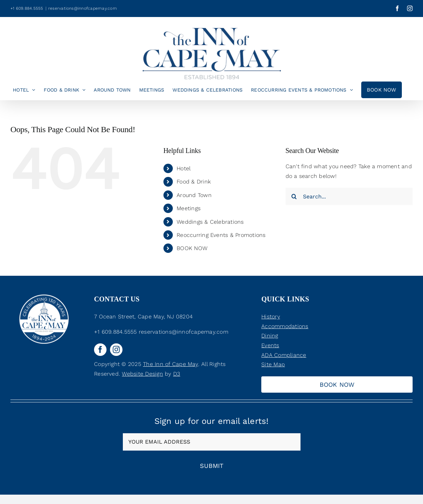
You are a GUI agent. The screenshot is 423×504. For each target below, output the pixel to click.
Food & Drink (194, 182)
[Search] (294, 196)
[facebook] (100, 350)
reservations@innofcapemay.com (83, 8)
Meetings (189, 208)
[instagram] (116, 350)
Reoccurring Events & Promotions (221, 235)
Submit (212, 466)
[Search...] (349, 196)
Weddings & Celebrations (210, 222)
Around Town (194, 195)
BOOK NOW (192, 248)
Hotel (184, 168)
